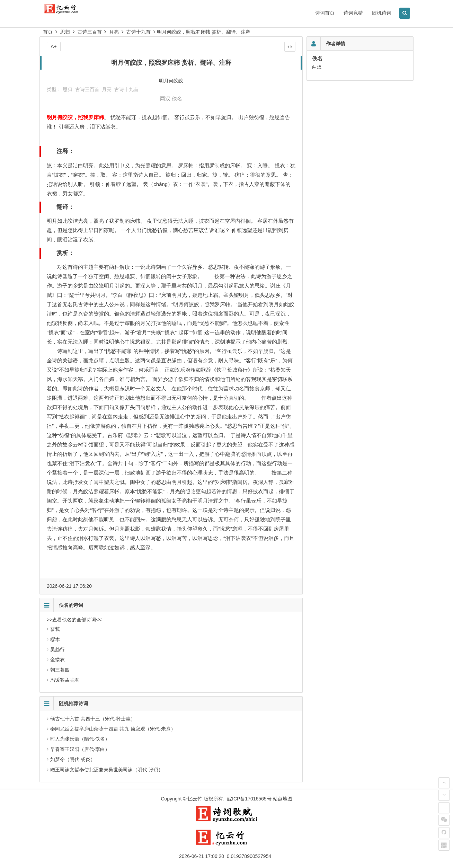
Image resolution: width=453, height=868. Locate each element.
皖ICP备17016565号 (249, 799)
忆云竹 (195, 799)
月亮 (114, 32)
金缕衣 (57, 659)
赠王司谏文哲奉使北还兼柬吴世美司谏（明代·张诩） (107, 770)
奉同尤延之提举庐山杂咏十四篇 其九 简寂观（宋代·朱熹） (113, 729)
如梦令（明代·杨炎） (73, 759)
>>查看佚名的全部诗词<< (74, 620)
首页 (48, 32)
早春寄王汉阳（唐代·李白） (80, 749)
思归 (65, 32)
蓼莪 (55, 629)
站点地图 (283, 799)
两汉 (165, 99)
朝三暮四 (60, 670)
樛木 (55, 639)
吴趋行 (57, 649)
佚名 (177, 99)
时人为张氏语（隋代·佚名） (80, 739)
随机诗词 (382, 13)
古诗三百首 (90, 32)
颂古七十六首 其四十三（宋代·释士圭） (93, 719)
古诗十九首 (139, 32)
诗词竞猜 (353, 13)
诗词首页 (325, 13)
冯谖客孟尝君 (65, 680)
